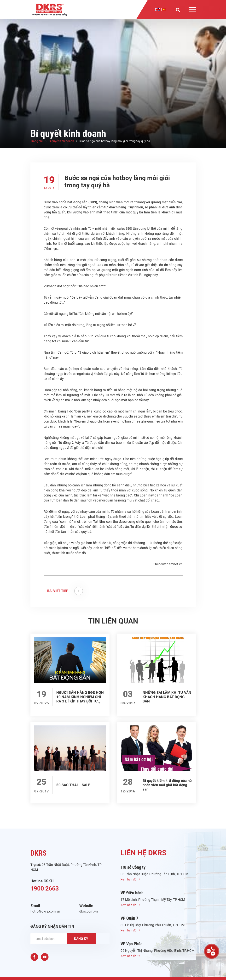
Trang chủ (37, 141)
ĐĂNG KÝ (81, 939)
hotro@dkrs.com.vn (45, 911)
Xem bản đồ (130, 880)
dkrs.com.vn (89, 911)
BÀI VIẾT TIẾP (65, 591)
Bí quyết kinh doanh (61, 141)
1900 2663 (45, 888)
